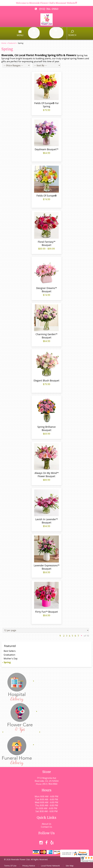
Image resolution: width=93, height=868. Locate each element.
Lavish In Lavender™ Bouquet (46, 520)
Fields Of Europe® (47, 194)
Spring (7, 661)
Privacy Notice (29, 865)
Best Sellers (10, 650)
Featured (12, 40)
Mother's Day (11, 657)
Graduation (9, 654)
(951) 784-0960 (49, 9)
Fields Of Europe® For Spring (46, 104)
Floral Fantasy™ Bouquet (47, 242)
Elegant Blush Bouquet (46, 380)
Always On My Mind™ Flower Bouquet (47, 474)
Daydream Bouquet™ (46, 148)
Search (61, 33)
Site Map (70, 865)
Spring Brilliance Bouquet (46, 427)
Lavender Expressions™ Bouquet (47, 566)
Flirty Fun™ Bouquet (46, 611)
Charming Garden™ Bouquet (46, 335)
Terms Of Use (10, 865)
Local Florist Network (50, 865)
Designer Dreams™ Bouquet (46, 289)
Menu (32, 34)
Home (4, 40)
